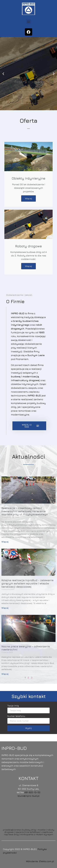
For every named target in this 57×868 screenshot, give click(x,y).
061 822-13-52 (32, 792)
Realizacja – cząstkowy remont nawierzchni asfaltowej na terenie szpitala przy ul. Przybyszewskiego (25, 511)
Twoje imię (13, 706)
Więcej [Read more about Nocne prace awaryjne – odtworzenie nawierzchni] (5, 674)
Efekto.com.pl (47, 861)
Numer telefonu (16, 716)
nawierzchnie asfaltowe (27, 832)
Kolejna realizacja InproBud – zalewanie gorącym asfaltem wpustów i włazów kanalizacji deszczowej (27, 583)
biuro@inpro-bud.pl (29, 796)
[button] (29, 21)
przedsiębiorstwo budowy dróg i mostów (24, 830)
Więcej (28, 198)
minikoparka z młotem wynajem (37, 834)
